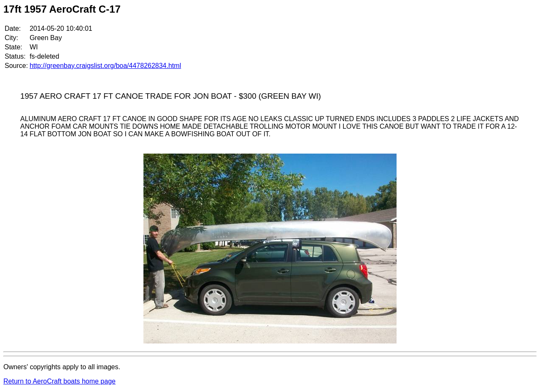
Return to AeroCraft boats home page (59, 381)
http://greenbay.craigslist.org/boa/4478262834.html (105, 66)
